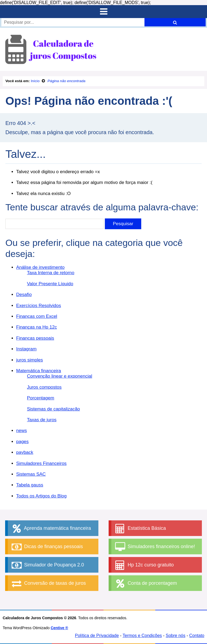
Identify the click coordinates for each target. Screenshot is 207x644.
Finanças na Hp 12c (37, 327)
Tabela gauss (30, 485)
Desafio (24, 295)
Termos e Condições (142, 636)
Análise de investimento (40, 267)
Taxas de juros (42, 420)
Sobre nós (176, 636)
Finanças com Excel (37, 316)
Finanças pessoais (35, 338)
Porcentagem (41, 398)
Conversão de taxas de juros (48, 584)
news (22, 431)
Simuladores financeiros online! (154, 547)
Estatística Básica (140, 529)
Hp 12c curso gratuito (144, 565)
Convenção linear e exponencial (60, 376)
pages (22, 442)
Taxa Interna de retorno (51, 273)
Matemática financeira (39, 371)
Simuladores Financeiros (41, 463)
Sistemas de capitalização (54, 409)
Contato (197, 636)
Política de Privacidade (97, 636)
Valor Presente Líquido (50, 284)
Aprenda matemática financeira (51, 529)
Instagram (26, 349)
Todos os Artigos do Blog (41, 496)
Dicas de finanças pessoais (47, 547)
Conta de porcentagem (145, 584)
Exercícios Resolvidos (39, 306)
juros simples (30, 360)
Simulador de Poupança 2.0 (47, 565)
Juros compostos (44, 387)
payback (25, 452)
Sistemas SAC (31, 474)
